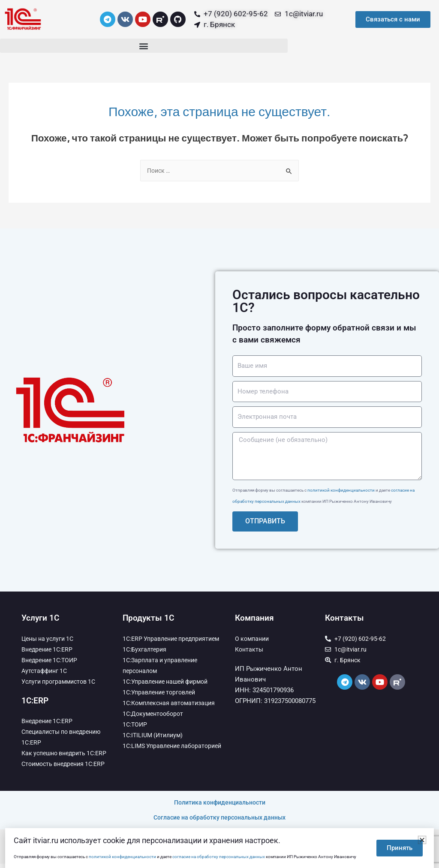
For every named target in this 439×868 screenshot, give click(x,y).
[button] (144, 46)
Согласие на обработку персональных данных (219, 822)
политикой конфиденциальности (341, 491)
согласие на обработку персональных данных (219, 857)
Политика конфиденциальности (220, 807)
